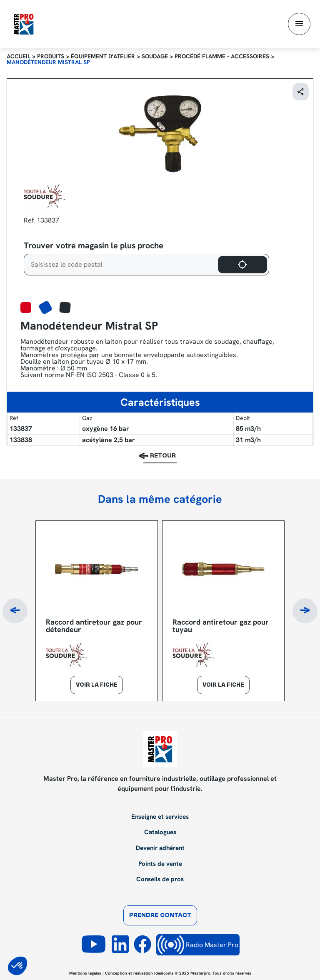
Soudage (155, 56)
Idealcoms (164, 973)
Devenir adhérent (160, 848)
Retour (163, 456)
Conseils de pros (160, 880)
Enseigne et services (160, 817)
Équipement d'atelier (103, 56)
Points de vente (160, 864)
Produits (51, 56)
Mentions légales (85, 973)
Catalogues (160, 832)
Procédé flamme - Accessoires (222, 56)
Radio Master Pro (198, 945)
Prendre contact (160, 916)
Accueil (19, 56)
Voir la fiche (97, 685)
